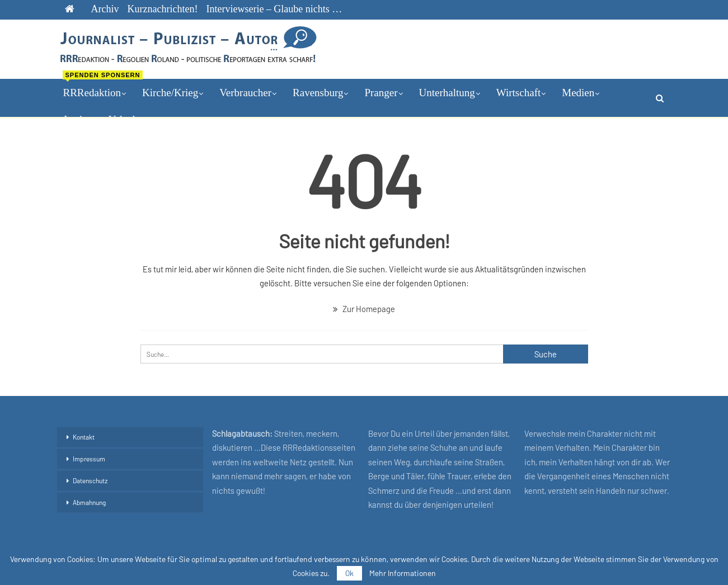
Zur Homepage (364, 309)
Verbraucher (245, 93)
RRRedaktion (98, 89)
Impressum (89, 459)
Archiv (105, 9)
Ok (349, 573)
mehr (573, 93)
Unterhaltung (447, 93)
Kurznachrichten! (162, 9)
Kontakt (84, 437)
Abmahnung (89, 502)
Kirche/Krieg (170, 93)
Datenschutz (90, 480)
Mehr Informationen (403, 573)
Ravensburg (318, 93)
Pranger (381, 93)
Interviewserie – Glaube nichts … (274, 9)
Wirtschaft (518, 93)
